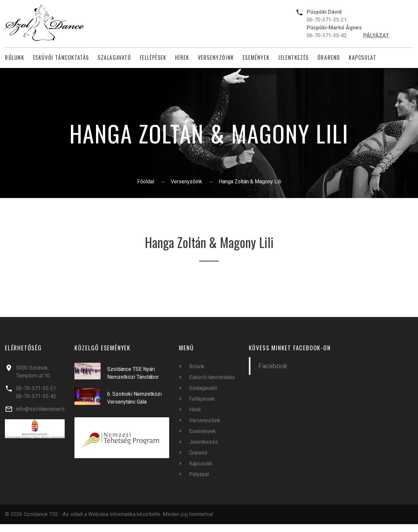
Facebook (273, 366)
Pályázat (199, 474)
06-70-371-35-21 (327, 20)
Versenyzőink (216, 58)
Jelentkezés (293, 58)
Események (256, 58)
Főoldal (146, 182)
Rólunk (15, 58)
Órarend (329, 58)
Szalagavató (114, 58)
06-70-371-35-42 (327, 35)
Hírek (182, 58)
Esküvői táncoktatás (61, 58)
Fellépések (153, 58)
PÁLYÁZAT (376, 35)
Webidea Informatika (112, 514)
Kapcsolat (362, 58)
